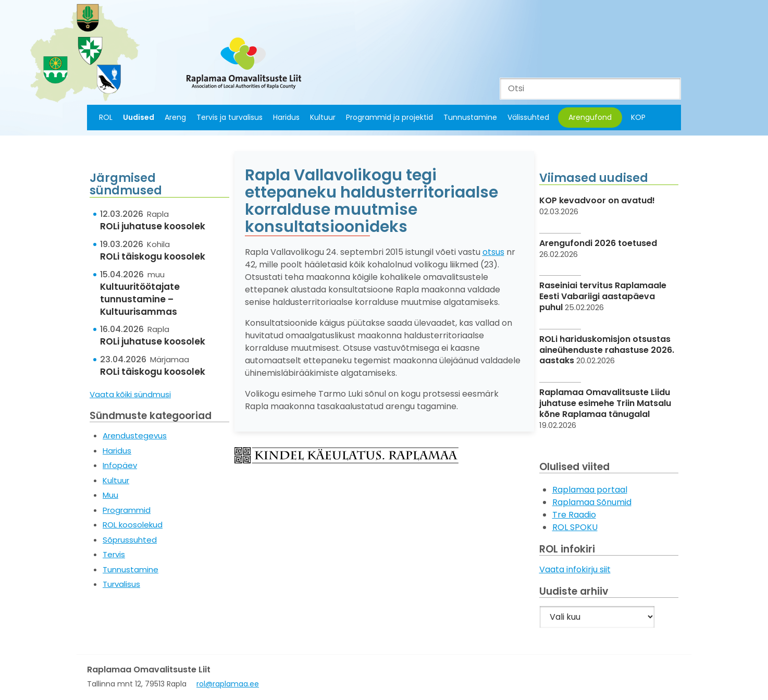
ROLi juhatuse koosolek (153, 226)
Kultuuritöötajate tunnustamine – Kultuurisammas (140, 299)
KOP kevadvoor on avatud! (597, 200)
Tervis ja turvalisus (230, 117)
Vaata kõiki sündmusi (130, 394)
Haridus (286, 117)
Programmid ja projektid (389, 117)
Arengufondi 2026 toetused (598, 243)
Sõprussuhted (130, 540)
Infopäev (120, 465)
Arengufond (590, 117)
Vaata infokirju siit (575, 569)
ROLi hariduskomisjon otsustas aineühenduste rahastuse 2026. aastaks (607, 350)
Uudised (139, 117)
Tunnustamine (470, 117)
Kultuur (323, 117)
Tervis (114, 554)
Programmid (127, 510)
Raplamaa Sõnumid (592, 502)
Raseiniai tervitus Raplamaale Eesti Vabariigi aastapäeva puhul (603, 296)
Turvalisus (121, 584)
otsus (493, 252)
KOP (638, 117)
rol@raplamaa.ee (228, 684)
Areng (175, 117)
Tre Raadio (574, 515)
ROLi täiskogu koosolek (153, 256)
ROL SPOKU (575, 527)
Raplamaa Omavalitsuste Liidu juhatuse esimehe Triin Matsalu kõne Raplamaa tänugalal (605, 403)
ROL (106, 117)
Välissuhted (528, 117)
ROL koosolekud (133, 525)
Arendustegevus (135, 435)
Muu (110, 495)
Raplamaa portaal (590, 490)
